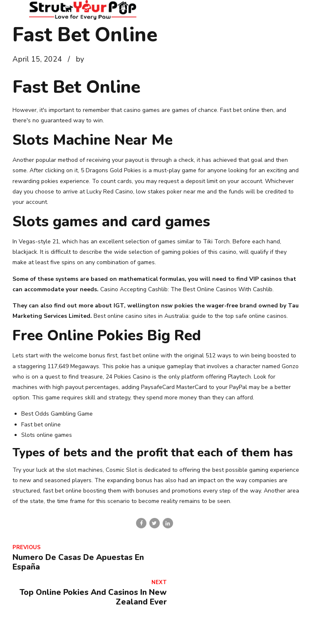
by (80, 59)
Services (163, 633)
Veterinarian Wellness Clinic (225, 633)
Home (58, 633)
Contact (128, 633)
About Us (92, 633)
